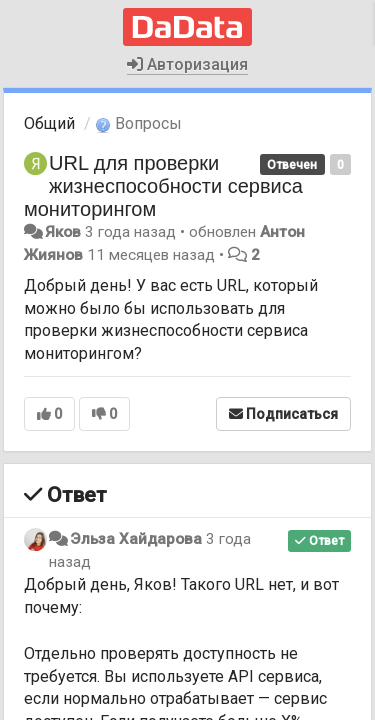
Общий (49, 123)
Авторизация (187, 64)
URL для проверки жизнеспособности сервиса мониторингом (163, 186)
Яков (63, 232)
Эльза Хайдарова (136, 539)
